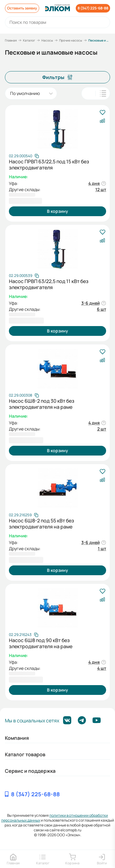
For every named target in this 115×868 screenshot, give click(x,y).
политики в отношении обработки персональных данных (55, 818)
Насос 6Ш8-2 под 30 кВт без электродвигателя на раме (42, 404)
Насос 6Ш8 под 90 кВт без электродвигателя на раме (41, 643)
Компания (17, 738)
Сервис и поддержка (30, 771)
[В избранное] (102, 113)
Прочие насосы (71, 40)
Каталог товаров (25, 754)
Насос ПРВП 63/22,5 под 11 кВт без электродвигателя (49, 284)
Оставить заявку (22, 8)
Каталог (29, 40)
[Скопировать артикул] (24, 156)
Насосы (47, 40)
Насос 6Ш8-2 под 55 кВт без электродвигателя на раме (41, 524)
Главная (11, 40)
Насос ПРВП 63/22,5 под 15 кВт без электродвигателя (49, 165)
